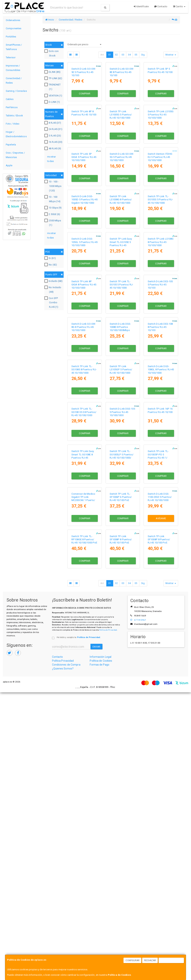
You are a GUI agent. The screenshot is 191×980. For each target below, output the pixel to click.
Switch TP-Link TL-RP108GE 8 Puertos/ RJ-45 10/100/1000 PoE (84, 827)
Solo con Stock (52, 53)
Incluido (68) (54, 281)
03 (123, 55)
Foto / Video (13, 124)
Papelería (11, 145)
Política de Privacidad (108, 918)
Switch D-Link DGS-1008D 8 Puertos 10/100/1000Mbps (120, 495)
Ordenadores (13, 20)
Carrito (179, 6)
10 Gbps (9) (53, 208)
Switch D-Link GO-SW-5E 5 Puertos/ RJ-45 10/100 (84, 96)
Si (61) (51, 258)
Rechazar (150, 960)
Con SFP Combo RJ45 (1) (52, 303)
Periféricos (12, 107)
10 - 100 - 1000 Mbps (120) (53, 186)
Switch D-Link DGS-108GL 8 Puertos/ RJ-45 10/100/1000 (161, 561)
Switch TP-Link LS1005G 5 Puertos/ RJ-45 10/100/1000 (121, 163)
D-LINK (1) (53, 102)
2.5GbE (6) (53, 214)
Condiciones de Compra (66, 952)
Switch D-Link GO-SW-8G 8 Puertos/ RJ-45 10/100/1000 (84, 495)
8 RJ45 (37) (53, 123)
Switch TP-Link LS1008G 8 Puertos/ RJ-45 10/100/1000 (121, 295)
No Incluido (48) (53, 290)
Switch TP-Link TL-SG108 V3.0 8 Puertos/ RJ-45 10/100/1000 (84, 628)
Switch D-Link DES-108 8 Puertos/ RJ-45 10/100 (160, 495)
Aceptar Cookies (171, 960)
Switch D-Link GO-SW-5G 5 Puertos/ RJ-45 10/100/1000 (122, 229)
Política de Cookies (119, 975)
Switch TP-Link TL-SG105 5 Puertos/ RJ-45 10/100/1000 (122, 428)
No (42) (51, 265)
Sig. (143, 55)
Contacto (161, 6)
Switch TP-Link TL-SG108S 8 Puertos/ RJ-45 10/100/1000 (84, 561)
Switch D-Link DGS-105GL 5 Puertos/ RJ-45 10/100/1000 (84, 362)
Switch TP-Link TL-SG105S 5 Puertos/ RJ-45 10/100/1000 (160, 295)
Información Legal (101, 944)
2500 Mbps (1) (53, 223)
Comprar (85, 117)
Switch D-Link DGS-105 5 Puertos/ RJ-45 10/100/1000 (122, 628)
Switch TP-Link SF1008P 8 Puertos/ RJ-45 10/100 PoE (121, 827)
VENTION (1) (54, 96)
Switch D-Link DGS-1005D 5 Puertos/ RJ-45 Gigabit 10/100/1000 (84, 295)
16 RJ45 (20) (54, 142)
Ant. (102, 55)
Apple (9, 165)
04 (129, 55)
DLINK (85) (53, 72)
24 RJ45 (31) (54, 129)
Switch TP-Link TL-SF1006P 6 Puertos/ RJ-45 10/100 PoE (121, 761)
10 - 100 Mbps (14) (53, 199)
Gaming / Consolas (16, 91)
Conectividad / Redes (14, 81)
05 (136, 55)
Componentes (14, 28)
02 (116, 55)
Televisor (11, 57)
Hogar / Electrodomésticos (16, 134)
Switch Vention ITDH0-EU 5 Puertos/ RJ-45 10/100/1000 (160, 229)
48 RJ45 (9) (53, 149)
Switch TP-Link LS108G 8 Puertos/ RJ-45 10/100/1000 (161, 362)
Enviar (97, 934)
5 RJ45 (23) (53, 136)
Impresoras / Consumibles (13, 68)
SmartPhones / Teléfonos (14, 47)
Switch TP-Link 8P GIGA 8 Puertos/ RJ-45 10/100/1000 (84, 428)
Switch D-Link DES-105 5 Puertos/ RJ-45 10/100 (160, 428)
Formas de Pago (99, 952)
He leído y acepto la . (79, 925)
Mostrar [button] (171, 55)
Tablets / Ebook (14, 116)
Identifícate (141, 6)
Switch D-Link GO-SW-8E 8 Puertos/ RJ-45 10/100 (122, 96)
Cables (10, 99)
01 (110, 55)
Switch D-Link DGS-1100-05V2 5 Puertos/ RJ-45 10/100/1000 (160, 761)
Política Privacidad (63, 948)
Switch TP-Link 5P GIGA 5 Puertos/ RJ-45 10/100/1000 (84, 229)
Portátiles (11, 37)
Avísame (161, 782)
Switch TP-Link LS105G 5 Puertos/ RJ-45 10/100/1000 (161, 163)
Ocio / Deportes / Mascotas (15, 155)
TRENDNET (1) (53, 87)
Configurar (133, 960)
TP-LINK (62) (54, 78)
